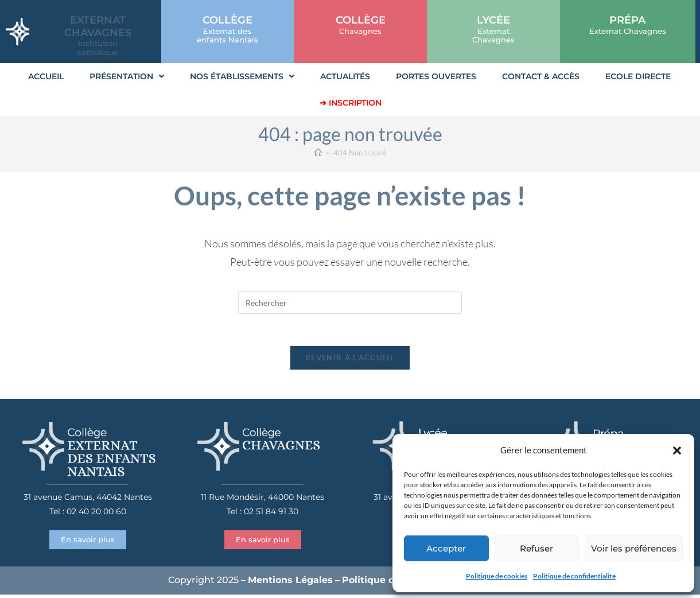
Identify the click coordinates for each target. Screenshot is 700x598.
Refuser (536, 548)
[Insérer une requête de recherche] (350, 302)
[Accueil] (318, 153)
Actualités (345, 76)
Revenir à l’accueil (350, 360)
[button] (677, 451)
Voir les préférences (634, 548)
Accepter (446, 548)
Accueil (46, 76)
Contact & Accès (541, 76)
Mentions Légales (290, 583)
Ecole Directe (638, 76)
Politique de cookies (497, 576)
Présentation (127, 76)
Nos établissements (242, 76)
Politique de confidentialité (574, 576)
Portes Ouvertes (436, 76)
